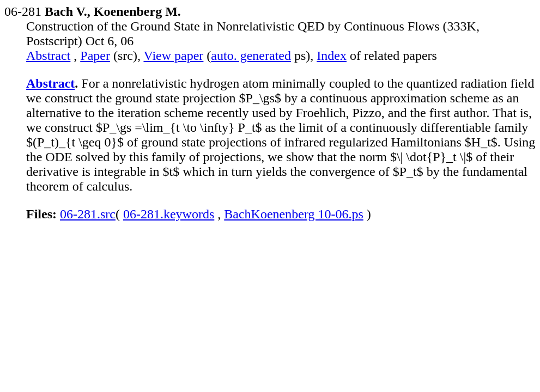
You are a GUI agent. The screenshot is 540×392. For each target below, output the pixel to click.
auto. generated (251, 56)
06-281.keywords (169, 214)
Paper (95, 56)
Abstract (48, 56)
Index (332, 56)
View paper (174, 56)
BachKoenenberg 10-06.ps (294, 214)
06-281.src (88, 214)
